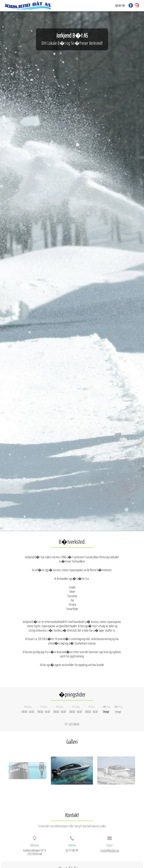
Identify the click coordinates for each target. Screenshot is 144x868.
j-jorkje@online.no (110, 850)
